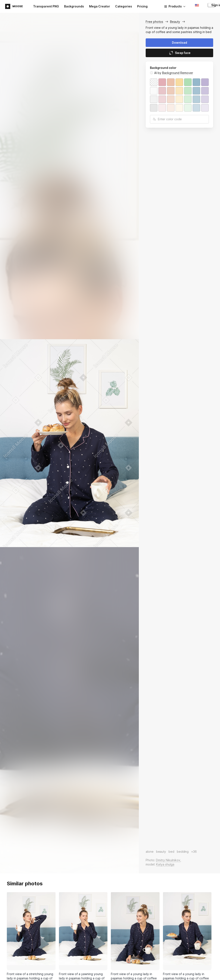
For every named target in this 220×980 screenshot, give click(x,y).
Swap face (180, 53)
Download (180, 43)
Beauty (175, 22)
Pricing (142, 6)
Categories (124, 6)
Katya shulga (165, 864)
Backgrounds (74, 6)
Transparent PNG (46, 6)
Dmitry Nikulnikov (168, 860)
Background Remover (178, 73)
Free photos (154, 22)
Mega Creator (100, 6)
